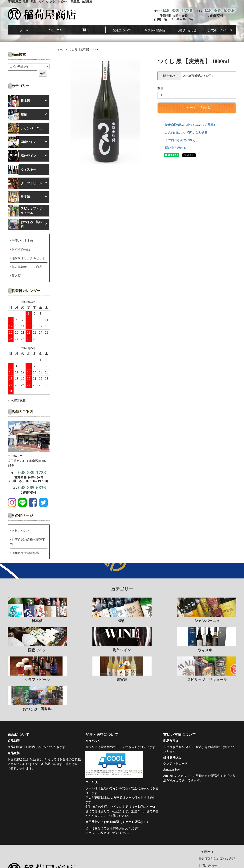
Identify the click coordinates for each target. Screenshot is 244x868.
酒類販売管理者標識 (25, 553)
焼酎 (17, 115)
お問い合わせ (187, 30)
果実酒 (19, 197)
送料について (21, 531)
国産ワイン (22, 142)
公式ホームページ (220, 30)
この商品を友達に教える (182, 140)
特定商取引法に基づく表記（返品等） (191, 125)
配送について (122, 30)
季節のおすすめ (22, 241)
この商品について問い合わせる (186, 132)
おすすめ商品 (21, 249)
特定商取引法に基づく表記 (217, 829)
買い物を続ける (176, 148)
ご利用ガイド (208, 823)
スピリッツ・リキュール (25, 211)
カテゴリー (58, 30)
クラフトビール (25, 183)
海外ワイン (22, 156)
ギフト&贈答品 (155, 30)
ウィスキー (22, 170)
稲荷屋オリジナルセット (28, 258)
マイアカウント (209, 850)
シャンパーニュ (25, 128)
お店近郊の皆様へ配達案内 (27, 542)
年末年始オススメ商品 (27, 267)
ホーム (24, 30)
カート (91, 30)
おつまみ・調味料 (25, 224)
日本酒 (19, 101)
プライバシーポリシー (214, 843)
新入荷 (16, 276)
